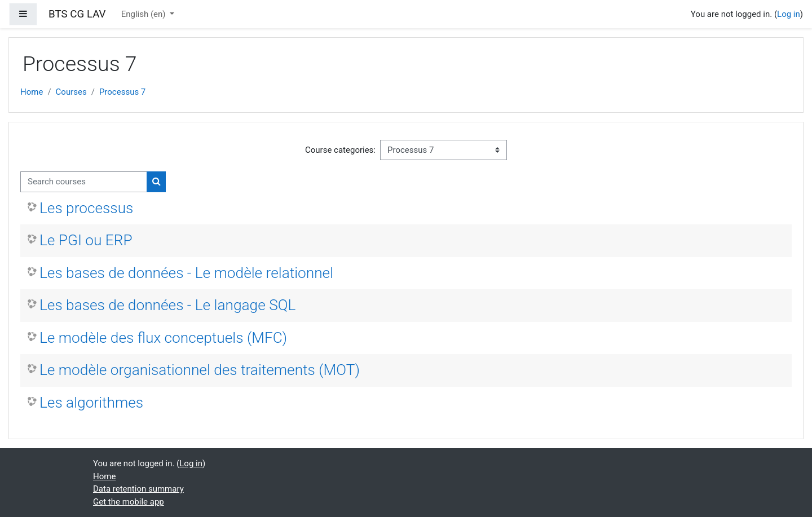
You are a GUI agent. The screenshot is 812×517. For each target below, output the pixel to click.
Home (32, 92)
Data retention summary (138, 489)
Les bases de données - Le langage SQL (167, 305)
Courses (71, 92)
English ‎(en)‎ (145, 14)
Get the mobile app (129, 502)
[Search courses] (84, 182)
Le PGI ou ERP (86, 240)
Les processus (86, 208)
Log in (789, 14)
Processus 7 (122, 92)
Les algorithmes (91, 403)
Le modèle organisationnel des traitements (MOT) (200, 370)
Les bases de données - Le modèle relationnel (186, 273)
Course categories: (340, 150)
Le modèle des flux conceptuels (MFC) (163, 338)
